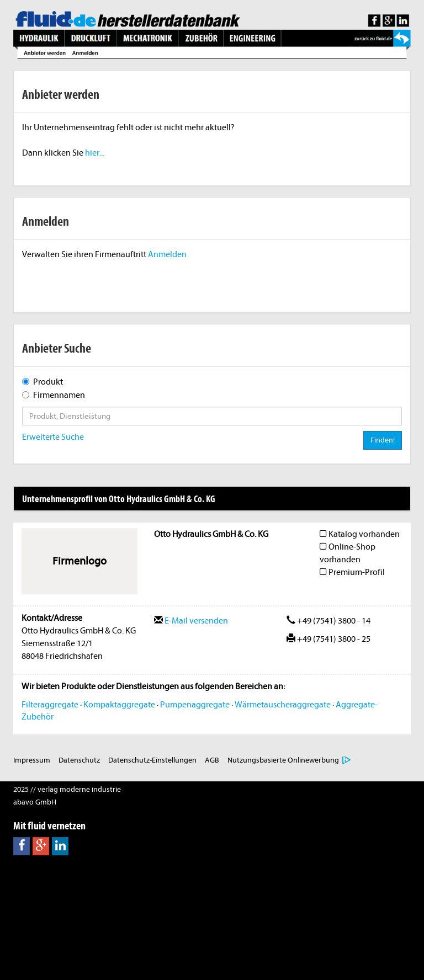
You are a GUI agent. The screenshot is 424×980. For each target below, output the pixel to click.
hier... (95, 153)
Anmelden (167, 254)
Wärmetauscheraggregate (283, 705)
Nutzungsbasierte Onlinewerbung (283, 760)
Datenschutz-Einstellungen (152, 760)
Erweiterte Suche (53, 437)
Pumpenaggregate (195, 705)
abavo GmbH (35, 802)
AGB (212, 760)
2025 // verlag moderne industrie (67, 789)
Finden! (383, 440)
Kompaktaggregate (119, 705)
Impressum (32, 760)
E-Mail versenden (191, 621)
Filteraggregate (50, 705)
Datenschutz (79, 760)
